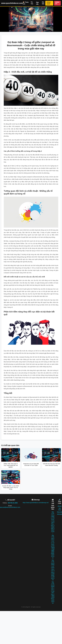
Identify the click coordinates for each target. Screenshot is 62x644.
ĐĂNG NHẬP (49, 3)
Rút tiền (43, 3)
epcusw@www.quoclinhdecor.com (10, 507)
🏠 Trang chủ (26, 3)
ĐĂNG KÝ (57, 3)
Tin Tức (32, 3)
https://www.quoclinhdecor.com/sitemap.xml (36, 503)
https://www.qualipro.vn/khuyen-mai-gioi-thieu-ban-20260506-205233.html (53, 523)
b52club (59, 514)
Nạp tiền (37, 3)
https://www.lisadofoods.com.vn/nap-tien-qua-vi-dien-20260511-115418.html (53, 593)
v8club (59, 506)
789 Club (60, 509)
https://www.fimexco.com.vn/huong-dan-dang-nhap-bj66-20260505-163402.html (53, 547)
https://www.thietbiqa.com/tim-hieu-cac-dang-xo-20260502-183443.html (53, 570)
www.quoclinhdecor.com (12, 3)
